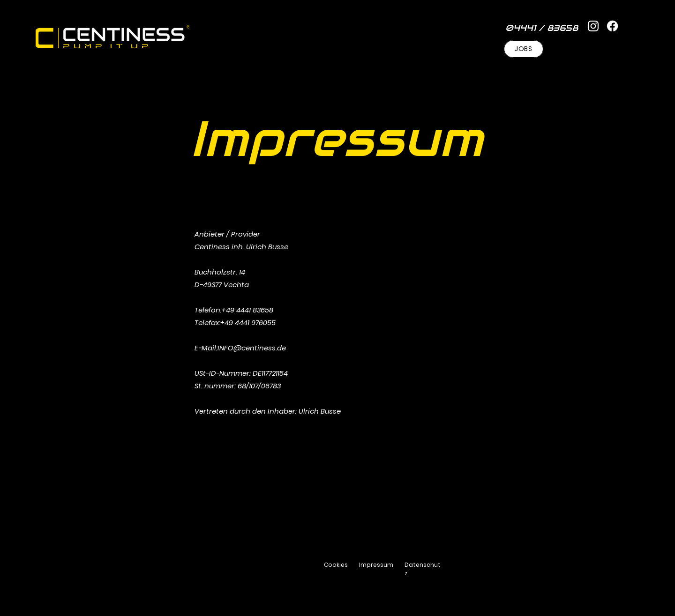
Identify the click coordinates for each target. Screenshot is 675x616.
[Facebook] (612, 26)
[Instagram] (593, 26)
